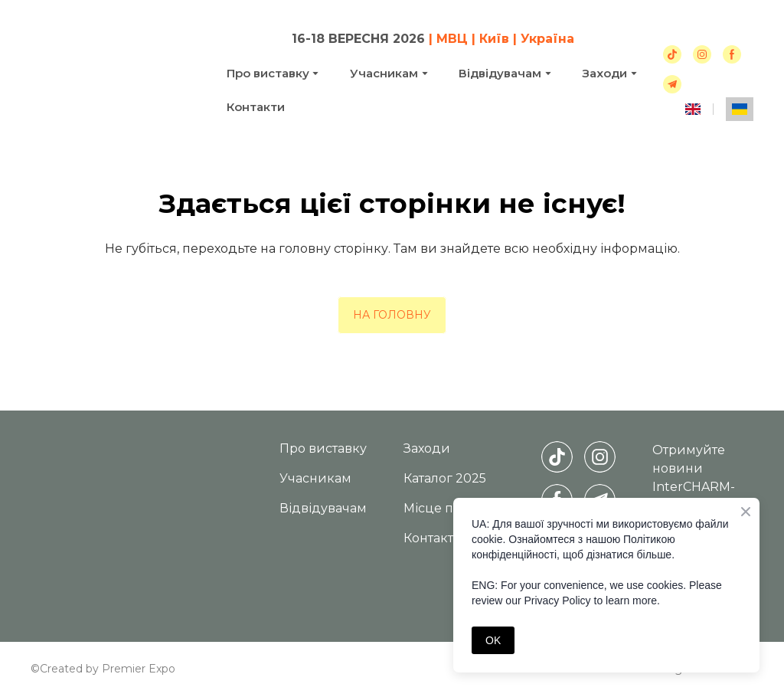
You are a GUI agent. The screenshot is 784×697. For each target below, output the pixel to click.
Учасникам (384, 73)
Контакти (256, 107)
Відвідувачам (500, 73)
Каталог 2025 (445, 478)
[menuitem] (693, 109)
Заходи (427, 448)
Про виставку (268, 73)
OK (493, 640)
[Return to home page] (117, 72)
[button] (672, 54)
